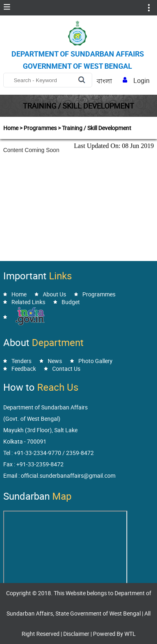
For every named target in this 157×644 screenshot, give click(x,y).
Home (19, 294)
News (55, 361)
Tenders (21, 361)
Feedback (24, 369)
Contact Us (66, 369)
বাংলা (104, 81)
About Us (54, 294)
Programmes (99, 294)
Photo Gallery (95, 361)
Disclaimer (76, 634)
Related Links (28, 302)
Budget (71, 302)
